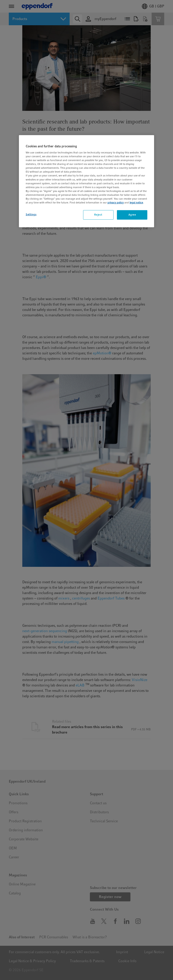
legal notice (136, 203)
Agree (132, 215)
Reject (98, 215)
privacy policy (116, 203)
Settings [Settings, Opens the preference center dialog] (31, 214)
